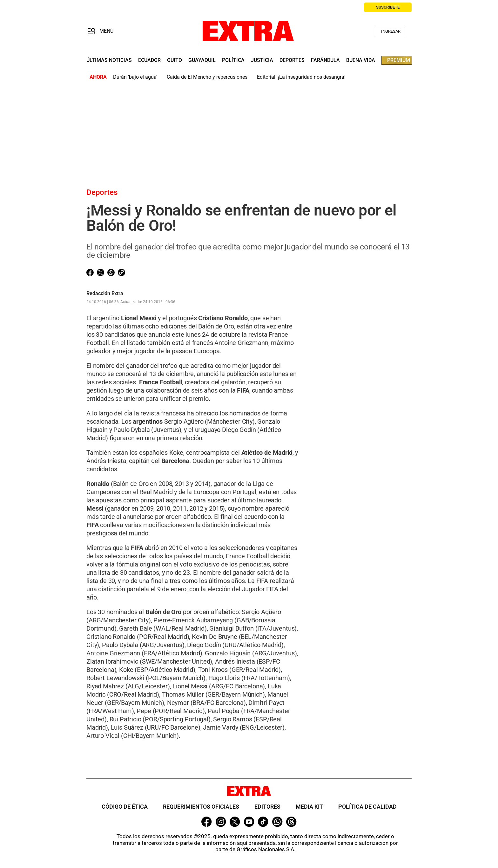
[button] (101, 31)
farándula (325, 60)
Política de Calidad (367, 807)
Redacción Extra (105, 294)
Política (233, 60)
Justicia (262, 60)
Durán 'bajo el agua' (135, 77)
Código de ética (125, 807)
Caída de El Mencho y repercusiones (207, 77)
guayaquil (202, 60)
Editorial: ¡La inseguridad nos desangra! (301, 77)
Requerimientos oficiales (201, 807)
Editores (267, 807)
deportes (292, 60)
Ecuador (149, 60)
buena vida (361, 60)
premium (399, 60)
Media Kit (309, 807)
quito (175, 60)
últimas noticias (109, 60)
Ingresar (391, 31)
